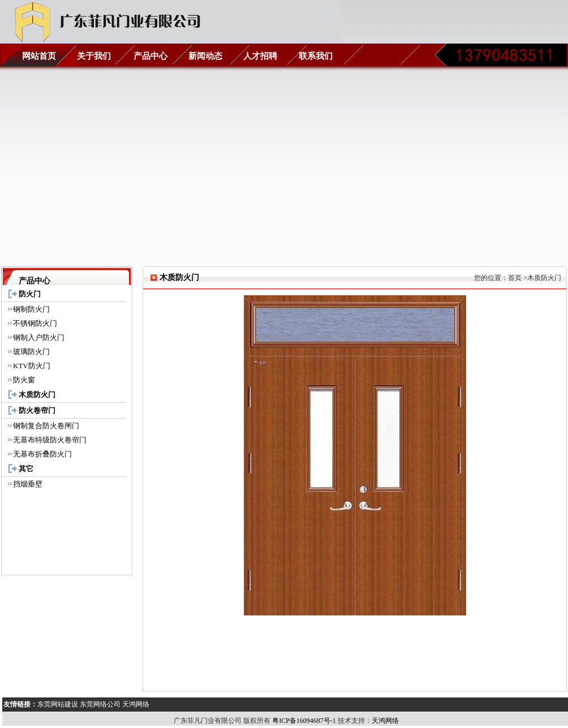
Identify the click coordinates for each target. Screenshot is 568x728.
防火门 (30, 294)
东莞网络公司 (100, 704)
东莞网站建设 (58, 704)
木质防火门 (37, 395)
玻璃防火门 (31, 352)
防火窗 (24, 380)
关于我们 (94, 56)
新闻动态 (205, 56)
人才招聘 (260, 56)
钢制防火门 (31, 309)
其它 (26, 469)
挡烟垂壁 (28, 484)
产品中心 (150, 56)
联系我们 (316, 56)
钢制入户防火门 (39, 337)
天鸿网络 (136, 704)
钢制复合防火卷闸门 (46, 426)
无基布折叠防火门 (42, 454)
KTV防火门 (32, 366)
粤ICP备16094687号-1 (303, 721)
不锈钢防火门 (35, 323)
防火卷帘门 (37, 410)
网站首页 (39, 56)
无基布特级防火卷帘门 (50, 440)
